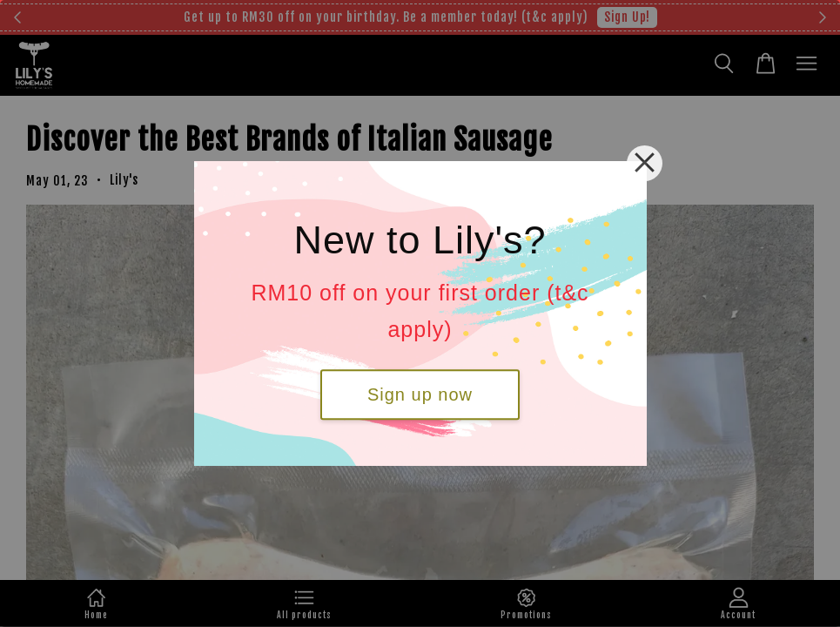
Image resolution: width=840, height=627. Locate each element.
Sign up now (420, 394)
